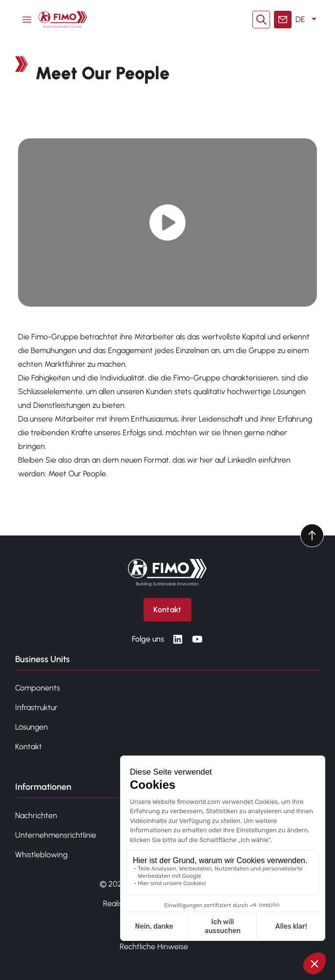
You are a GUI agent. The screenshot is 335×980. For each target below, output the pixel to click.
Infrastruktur (36, 707)
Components (38, 688)
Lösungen (31, 727)
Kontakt (29, 746)
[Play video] (168, 223)
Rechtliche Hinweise (154, 947)
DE (308, 20)
